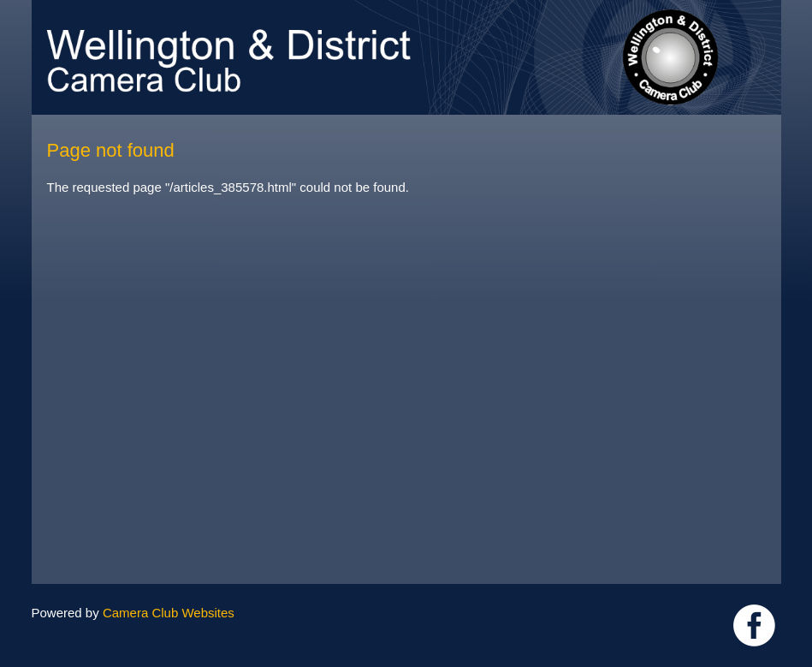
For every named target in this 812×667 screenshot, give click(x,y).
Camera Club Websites (169, 613)
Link (754, 625)
